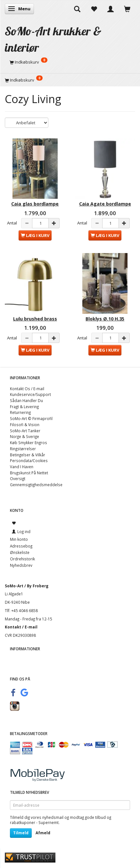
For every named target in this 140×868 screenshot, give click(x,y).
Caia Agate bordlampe (105, 204)
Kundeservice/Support (30, 394)
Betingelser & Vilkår (28, 455)
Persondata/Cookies (29, 460)
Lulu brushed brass (35, 319)
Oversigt (18, 478)
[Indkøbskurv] (70, 62)
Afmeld (43, 833)
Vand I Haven (22, 467)
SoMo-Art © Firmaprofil (31, 418)
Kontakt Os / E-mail (27, 389)
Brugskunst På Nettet (29, 473)
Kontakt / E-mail (21, 627)
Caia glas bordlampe (35, 204)
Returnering (20, 412)
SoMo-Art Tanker (25, 431)
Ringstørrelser (23, 449)
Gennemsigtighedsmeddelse (36, 485)
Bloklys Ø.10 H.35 (105, 319)
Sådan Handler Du (26, 400)
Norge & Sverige (25, 436)
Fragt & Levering (24, 407)
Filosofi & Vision (25, 425)
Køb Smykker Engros (29, 443)
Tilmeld (21, 833)
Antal (12, 223)
